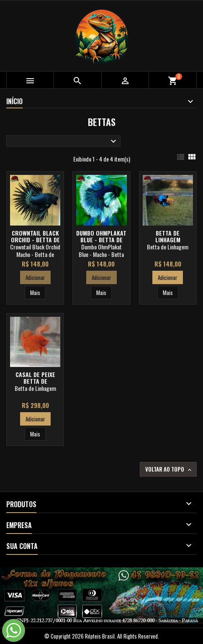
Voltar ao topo (169, 469)
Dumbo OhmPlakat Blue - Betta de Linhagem (101, 240)
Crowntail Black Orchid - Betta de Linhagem (35, 240)
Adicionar (35, 277)
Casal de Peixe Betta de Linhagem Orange (35, 381)
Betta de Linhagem (168, 236)
